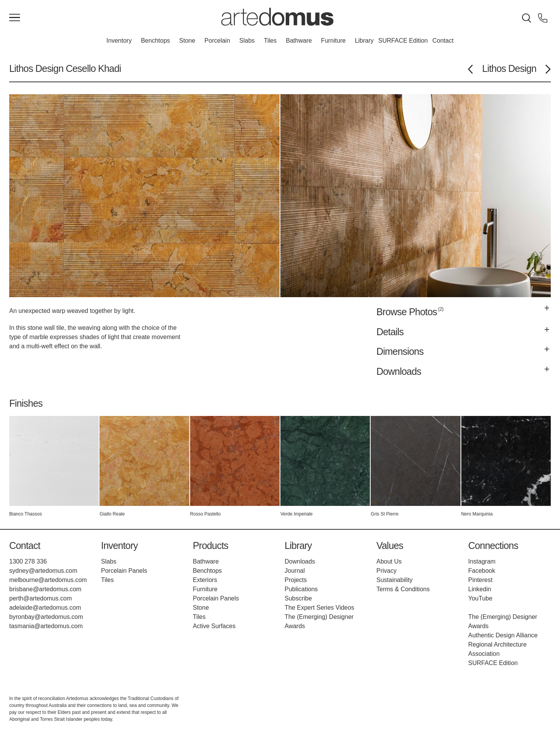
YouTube (480, 598)
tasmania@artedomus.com (46, 626)
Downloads (300, 561)
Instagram (482, 561)
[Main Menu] (15, 18)
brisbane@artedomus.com (45, 589)
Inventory (119, 41)
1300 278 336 (28, 561)
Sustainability (394, 580)
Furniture (333, 41)
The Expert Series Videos (319, 608)
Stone (187, 41)
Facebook (482, 571)
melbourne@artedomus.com (48, 580)
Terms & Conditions (403, 589)
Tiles (270, 41)
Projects (296, 580)
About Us (389, 561)
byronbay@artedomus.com (46, 617)
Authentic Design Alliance (503, 635)
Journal (295, 571)
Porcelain (217, 41)
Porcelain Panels (124, 571)
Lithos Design (36, 68)
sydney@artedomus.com (43, 571)
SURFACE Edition (403, 41)
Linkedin (480, 589)
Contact (443, 41)
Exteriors (205, 580)
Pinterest (480, 580)
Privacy (386, 571)
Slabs (247, 41)
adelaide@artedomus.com (45, 608)
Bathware (299, 41)
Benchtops (156, 41)
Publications (301, 589)
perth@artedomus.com (41, 598)
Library (364, 41)
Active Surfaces (214, 626)
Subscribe (298, 598)
